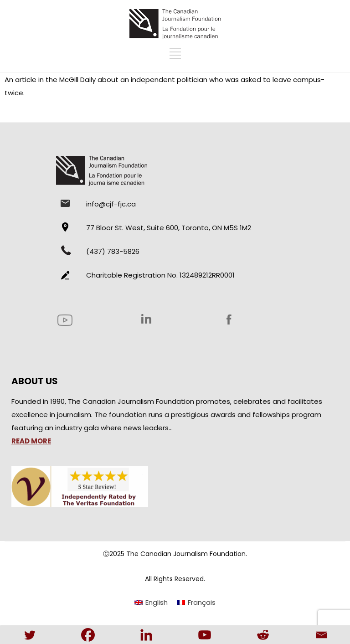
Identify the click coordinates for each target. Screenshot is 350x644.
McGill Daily (77, 80)
